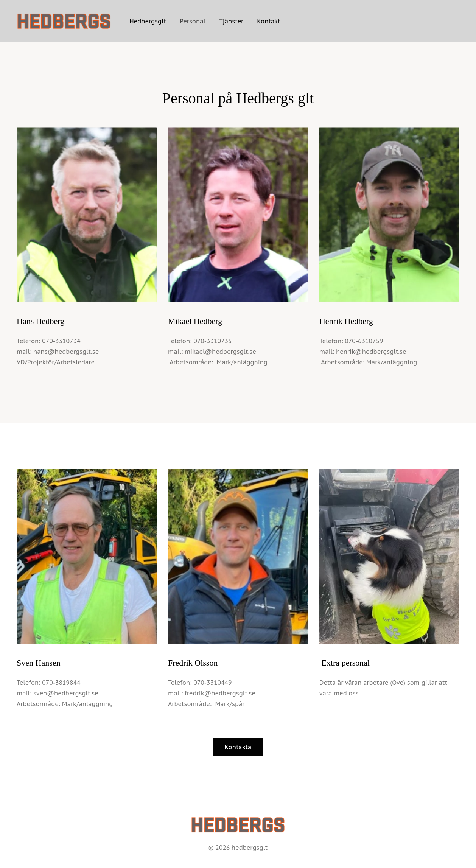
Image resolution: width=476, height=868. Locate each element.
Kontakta (238, 747)
